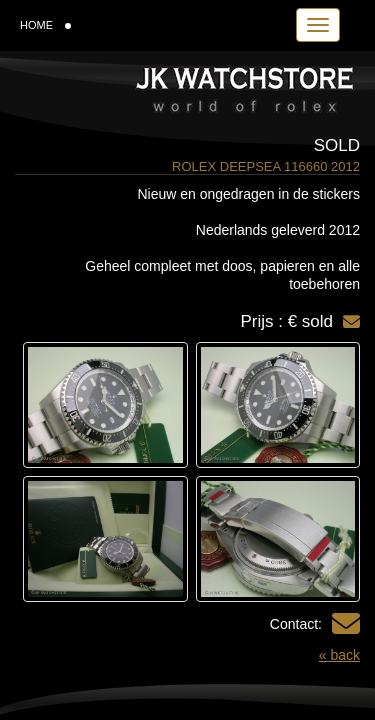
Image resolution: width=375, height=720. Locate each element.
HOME (45, 25)
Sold (337, 145)
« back (339, 655)
